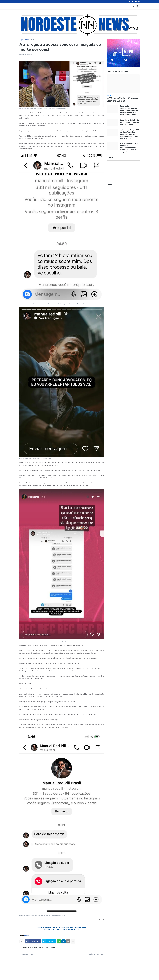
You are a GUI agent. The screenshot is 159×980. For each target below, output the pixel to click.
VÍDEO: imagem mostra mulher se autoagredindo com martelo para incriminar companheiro (130, 148)
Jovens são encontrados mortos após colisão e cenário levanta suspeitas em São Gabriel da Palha (129, 110)
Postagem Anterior (27, 954)
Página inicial (24, 40)
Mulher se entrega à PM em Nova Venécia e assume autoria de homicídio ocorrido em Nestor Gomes (129, 134)
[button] (133, 6)
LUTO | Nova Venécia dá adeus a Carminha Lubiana (123, 99)
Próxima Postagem (96, 954)
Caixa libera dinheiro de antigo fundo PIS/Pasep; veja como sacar (130, 122)
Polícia (32, 40)
